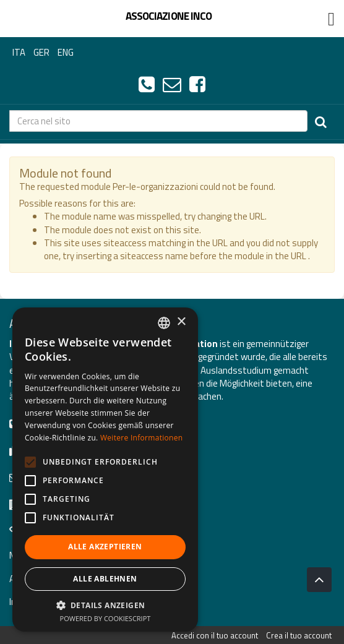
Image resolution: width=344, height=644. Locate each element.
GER (41, 52)
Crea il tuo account (299, 635)
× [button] (181, 322)
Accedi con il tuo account (215, 635)
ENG (66, 52)
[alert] (105, 470)
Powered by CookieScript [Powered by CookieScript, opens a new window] (105, 618)
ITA (19, 52)
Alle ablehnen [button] (105, 579)
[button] (105, 605)
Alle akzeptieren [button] (105, 547)
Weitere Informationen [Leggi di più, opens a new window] (142, 438)
